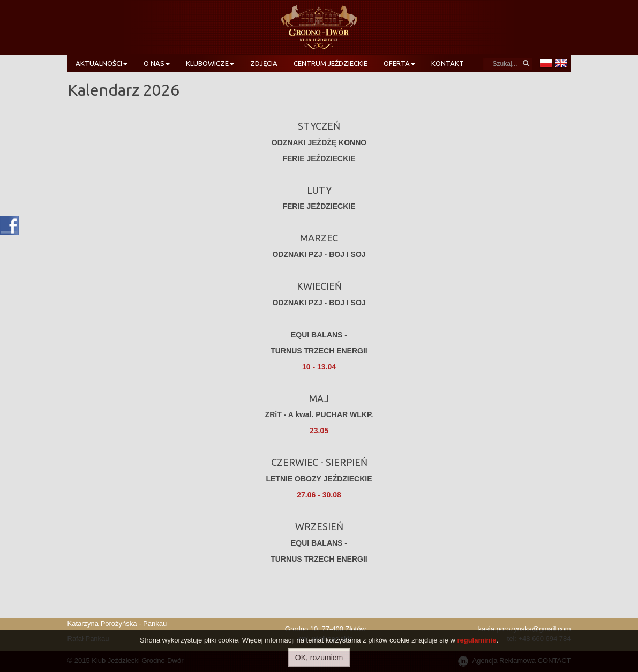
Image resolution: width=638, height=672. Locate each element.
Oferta (399, 63)
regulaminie (476, 640)
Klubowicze (210, 63)
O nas (157, 63)
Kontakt (448, 63)
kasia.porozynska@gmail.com (525, 629)
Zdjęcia (264, 63)
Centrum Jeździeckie (331, 63)
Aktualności (102, 63)
